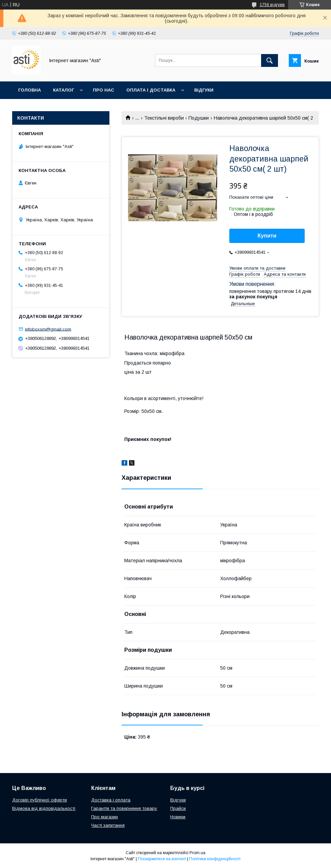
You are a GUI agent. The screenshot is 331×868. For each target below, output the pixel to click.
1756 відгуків (272, 5)
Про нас (104, 90)
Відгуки (204, 90)
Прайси (178, 808)
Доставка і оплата (111, 800)
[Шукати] (270, 60)
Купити (267, 236)
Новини (178, 817)
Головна (30, 90)
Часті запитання (108, 825)
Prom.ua (197, 853)
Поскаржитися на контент (162, 859)
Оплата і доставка (151, 90)
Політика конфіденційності (215, 859)
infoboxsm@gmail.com (48, 329)
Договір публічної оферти (40, 800)
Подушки (199, 118)
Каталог (63, 90)
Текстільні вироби (164, 118)
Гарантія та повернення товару (124, 808)
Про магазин (105, 817)
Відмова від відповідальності (44, 808)
